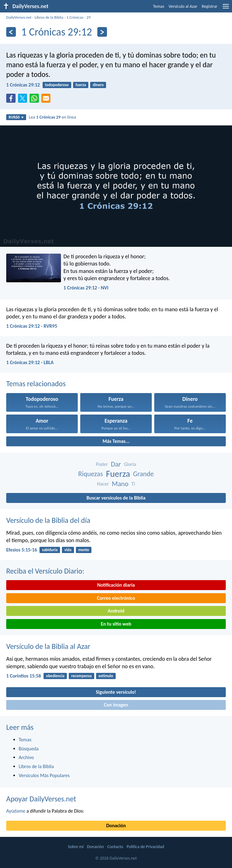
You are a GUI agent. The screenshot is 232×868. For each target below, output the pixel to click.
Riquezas (90, 474)
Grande (144, 474)
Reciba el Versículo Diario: (45, 571)
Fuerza (118, 474)
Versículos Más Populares (44, 775)
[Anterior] (11, 32)
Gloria (130, 464)
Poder (102, 464)
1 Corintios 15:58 (24, 676)
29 (88, 17)
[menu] (226, 9)
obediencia (55, 676)
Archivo (26, 757)
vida (68, 550)
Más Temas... (116, 441)
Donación (116, 826)
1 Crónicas (75, 17)
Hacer (103, 484)
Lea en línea (53, 117)
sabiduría (50, 550)
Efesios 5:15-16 (22, 550)
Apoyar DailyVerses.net (41, 799)
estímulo (106, 676)
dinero (98, 85)
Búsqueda (29, 749)
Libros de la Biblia (49, 17)
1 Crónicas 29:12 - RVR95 (32, 326)
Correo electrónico (116, 598)
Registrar (210, 6)
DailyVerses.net (19, 17)
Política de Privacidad (145, 847)
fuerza (81, 85)
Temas (159, 6)
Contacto (115, 847)
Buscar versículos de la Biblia (116, 498)
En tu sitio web (116, 624)
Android (116, 611)
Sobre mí (76, 847)
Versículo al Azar (183, 6)
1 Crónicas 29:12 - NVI (86, 288)
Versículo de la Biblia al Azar (48, 646)
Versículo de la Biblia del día (48, 520)
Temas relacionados (36, 384)
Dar (116, 464)
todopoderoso (57, 85)
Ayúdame (16, 811)
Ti (133, 484)
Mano (120, 484)
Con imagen (116, 705)
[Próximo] (102, 32)
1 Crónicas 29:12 (23, 85)
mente (84, 550)
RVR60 (16, 117)
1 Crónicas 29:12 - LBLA (30, 362)
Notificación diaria (116, 585)
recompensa (81, 676)
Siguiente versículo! (116, 692)
